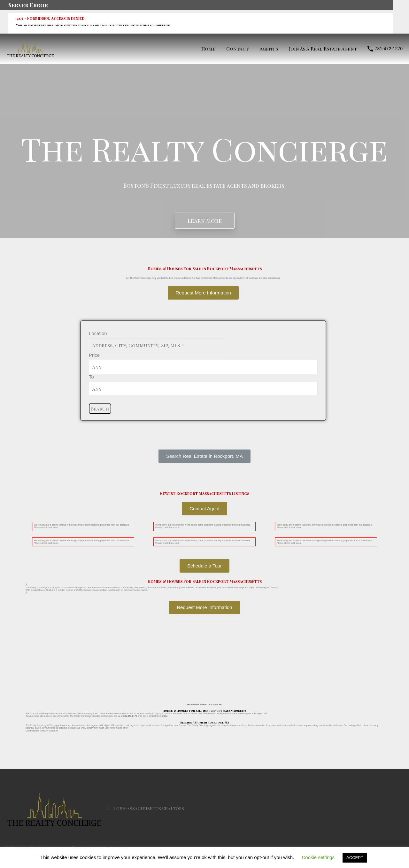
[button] (204, 456)
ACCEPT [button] (355, 858)
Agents (269, 49)
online (165, 716)
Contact (238, 49)
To (91, 377)
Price (94, 355)
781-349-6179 (130, 716)
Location (98, 333)
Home (208, 49)
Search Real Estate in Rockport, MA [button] (204, 704)
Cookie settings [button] (318, 857)
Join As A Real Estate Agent (323, 49)
